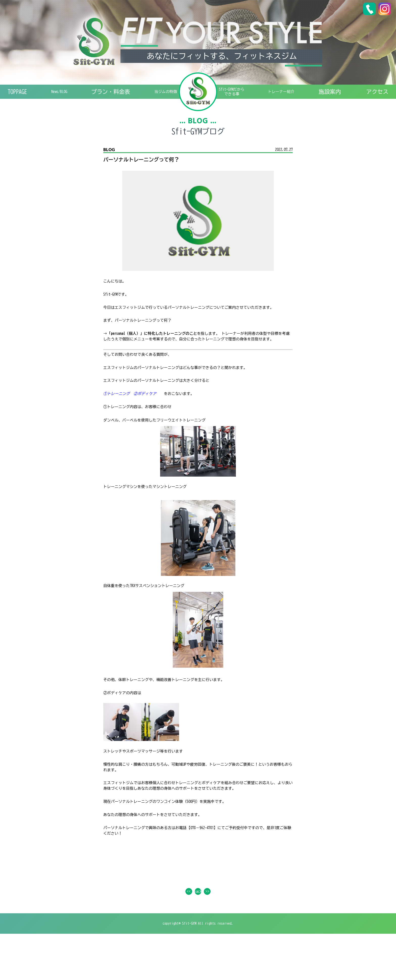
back (198, 935)
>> (211, 935)
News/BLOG (57, 95)
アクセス (377, 95)
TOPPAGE (17, 95)
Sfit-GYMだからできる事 (239, 95)
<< (185, 935)
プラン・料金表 (106, 95)
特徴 (160, 95)
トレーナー (294, 95)
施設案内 (340, 95)
